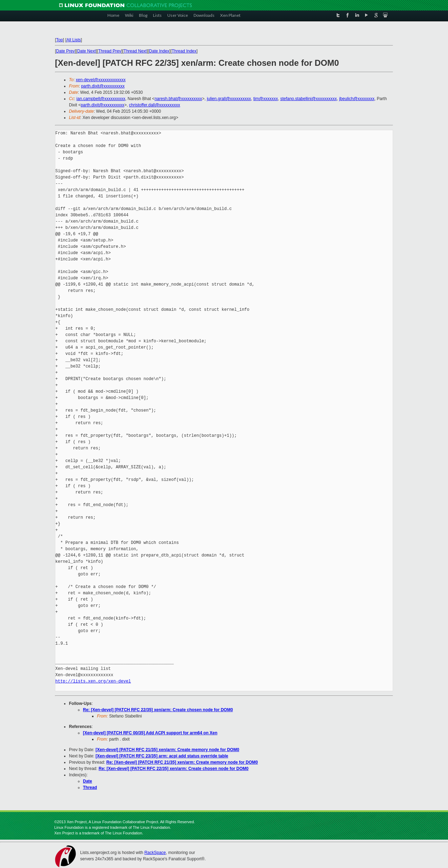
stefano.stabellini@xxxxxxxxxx (309, 99)
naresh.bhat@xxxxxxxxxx (178, 99)
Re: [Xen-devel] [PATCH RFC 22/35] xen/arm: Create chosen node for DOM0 (158, 710)
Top (59, 40)
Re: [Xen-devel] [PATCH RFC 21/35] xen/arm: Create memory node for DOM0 (182, 762)
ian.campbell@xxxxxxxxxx (101, 99)
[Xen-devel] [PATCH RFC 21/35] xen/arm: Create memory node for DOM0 (167, 750)
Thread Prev (110, 51)
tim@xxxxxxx (266, 99)
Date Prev (65, 51)
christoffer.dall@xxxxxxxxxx (155, 105)
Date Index (159, 51)
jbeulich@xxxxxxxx (357, 99)
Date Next (86, 51)
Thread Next (135, 51)
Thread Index (184, 51)
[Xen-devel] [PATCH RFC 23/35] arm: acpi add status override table (162, 756)
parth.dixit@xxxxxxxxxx (103, 86)
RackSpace (155, 853)
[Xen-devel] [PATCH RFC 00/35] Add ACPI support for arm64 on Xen (150, 733)
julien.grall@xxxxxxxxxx (229, 99)
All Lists (74, 40)
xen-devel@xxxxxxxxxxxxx (101, 80)
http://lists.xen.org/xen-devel (93, 681)
